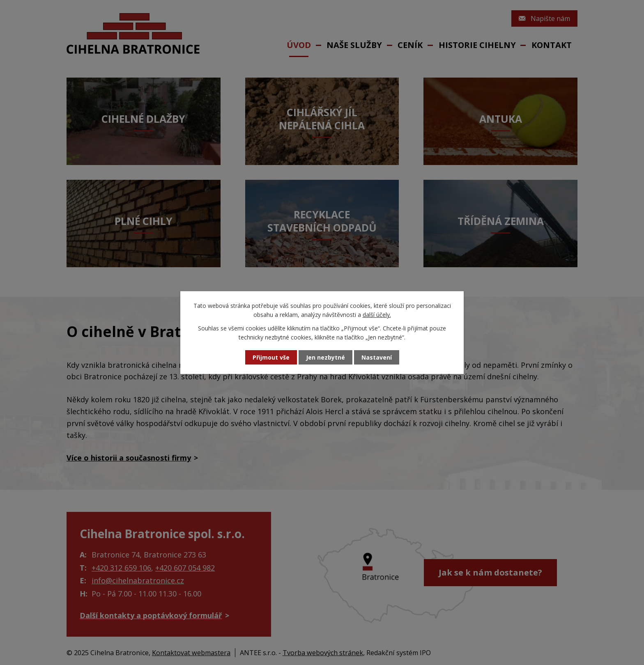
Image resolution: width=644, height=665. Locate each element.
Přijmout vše (271, 357)
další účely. (377, 315)
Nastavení (377, 357)
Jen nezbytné (325, 357)
